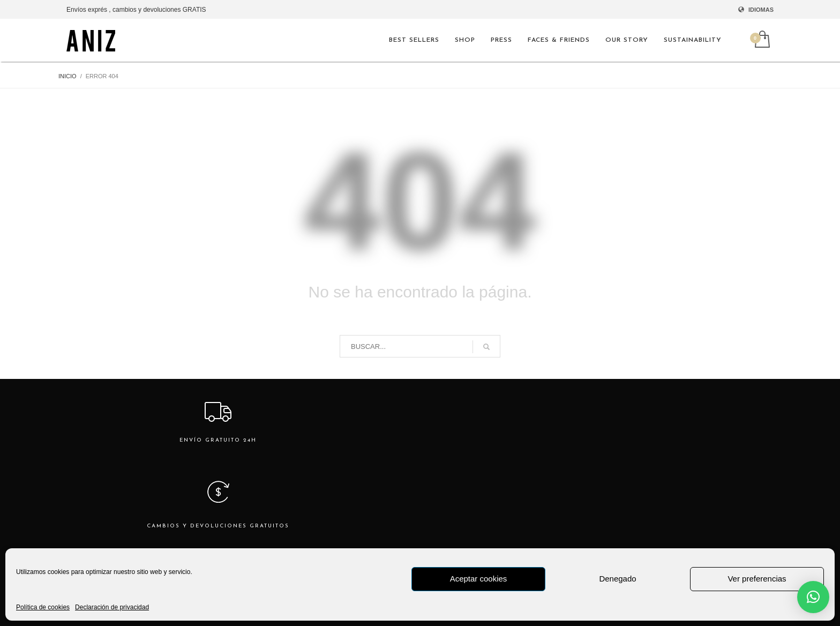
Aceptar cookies (479, 579)
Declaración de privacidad (112, 607)
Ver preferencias (757, 579)
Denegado (617, 579)
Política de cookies (43, 607)
